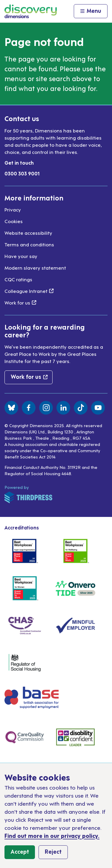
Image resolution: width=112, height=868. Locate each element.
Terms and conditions (29, 244)
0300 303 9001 (22, 173)
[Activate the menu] (91, 11)
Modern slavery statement (35, 268)
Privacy (13, 209)
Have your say (21, 256)
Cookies (14, 221)
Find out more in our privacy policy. (52, 835)
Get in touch (19, 163)
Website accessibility (28, 233)
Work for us (20, 302)
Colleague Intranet (29, 291)
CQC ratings (18, 279)
